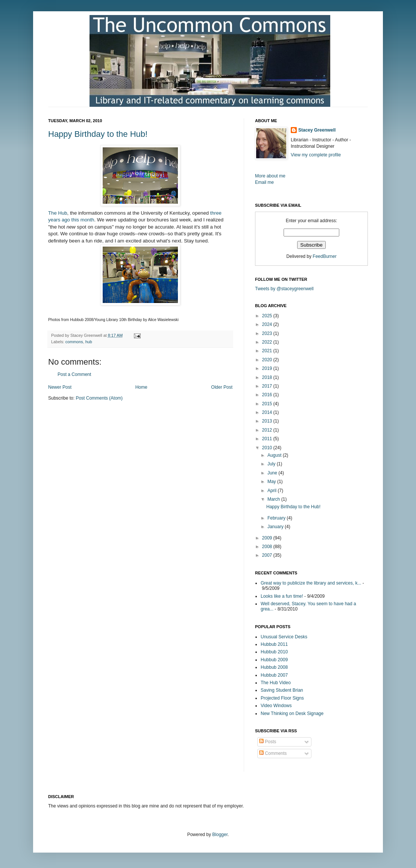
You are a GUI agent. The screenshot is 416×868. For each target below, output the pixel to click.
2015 (268, 404)
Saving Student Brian (282, 690)
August (275, 455)
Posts (268, 742)
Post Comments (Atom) (99, 398)
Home (141, 387)
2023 (268, 333)
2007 (268, 555)
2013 (268, 421)
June (273, 473)
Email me (264, 182)
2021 (268, 351)
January (276, 527)
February (277, 518)
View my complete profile (316, 155)
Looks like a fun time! (282, 596)
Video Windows (276, 706)
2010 (268, 448)
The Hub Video (276, 683)
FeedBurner (324, 256)
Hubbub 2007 (274, 675)
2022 (268, 342)
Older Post (222, 387)
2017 (268, 386)
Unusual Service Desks (284, 637)
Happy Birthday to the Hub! (98, 134)
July (272, 464)
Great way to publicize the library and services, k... (311, 583)
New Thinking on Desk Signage (292, 713)
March (274, 499)
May (272, 482)
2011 (268, 439)
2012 (268, 430)
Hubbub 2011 (274, 644)
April (273, 491)
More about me (270, 176)
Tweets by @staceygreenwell (284, 289)
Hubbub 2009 (274, 660)
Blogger (220, 835)
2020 (268, 360)
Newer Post (60, 387)
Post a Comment (74, 374)
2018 (268, 377)
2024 (268, 324)
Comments (273, 753)
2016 (268, 395)
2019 (268, 368)
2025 (268, 316)
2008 (268, 547)
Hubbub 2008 (274, 667)
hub (89, 342)
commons (74, 342)
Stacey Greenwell (317, 130)
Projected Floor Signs (282, 698)
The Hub (58, 213)
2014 (268, 412)
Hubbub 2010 (274, 652)
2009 (268, 538)
